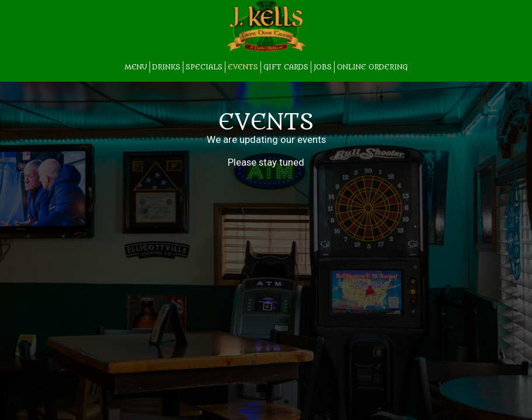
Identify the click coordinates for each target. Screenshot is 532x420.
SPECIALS (204, 67)
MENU (136, 67)
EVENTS (243, 67)
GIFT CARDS (286, 67)
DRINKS (166, 67)
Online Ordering (372, 67)
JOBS (323, 67)
